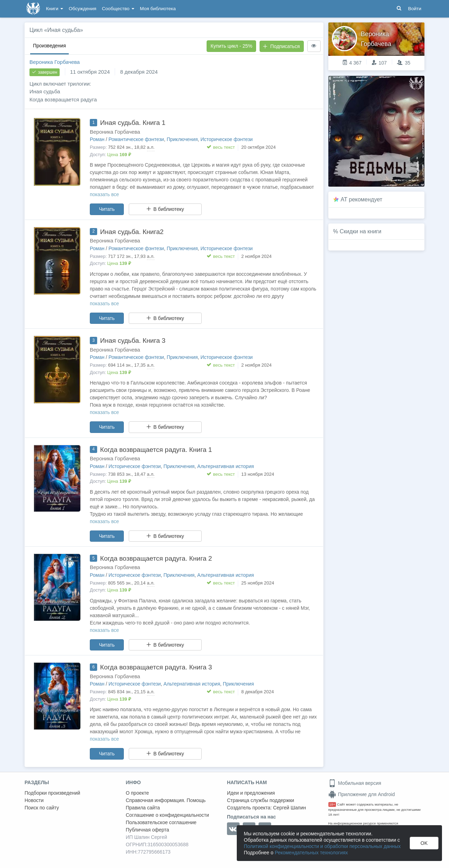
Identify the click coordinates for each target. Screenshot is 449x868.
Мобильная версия (355, 783)
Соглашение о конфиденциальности (167, 815)
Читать (107, 209)
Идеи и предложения (251, 793)
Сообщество (118, 9)
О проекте (138, 793)
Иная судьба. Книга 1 (133, 123)
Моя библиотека (158, 9)
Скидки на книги (360, 231)
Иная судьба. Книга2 (132, 232)
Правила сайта (143, 808)
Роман (97, 139)
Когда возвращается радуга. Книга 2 (156, 558)
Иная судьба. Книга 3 (133, 340)
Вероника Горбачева (55, 62)
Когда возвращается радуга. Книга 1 (156, 450)
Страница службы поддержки (260, 800)
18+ (332, 804)
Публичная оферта (148, 830)
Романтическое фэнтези (136, 139)
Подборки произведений (52, 793)
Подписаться (281, 46)
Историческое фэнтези (227, 139)
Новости (34, 800)
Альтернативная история (225, 466)
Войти (415, 9)
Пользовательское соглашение (161, 822)
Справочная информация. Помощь (166, 800)
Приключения (182, 139)
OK (424, 843)
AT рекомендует (361, 199)
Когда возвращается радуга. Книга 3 (156, 667)
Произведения (49, 46)
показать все (104, 194)
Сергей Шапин (289, 808)
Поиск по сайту (42, 808)
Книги (55, 9)
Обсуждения (82, 9)
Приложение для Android (362, 794)
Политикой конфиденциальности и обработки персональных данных (322, 846)
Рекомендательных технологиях (311, 853)
